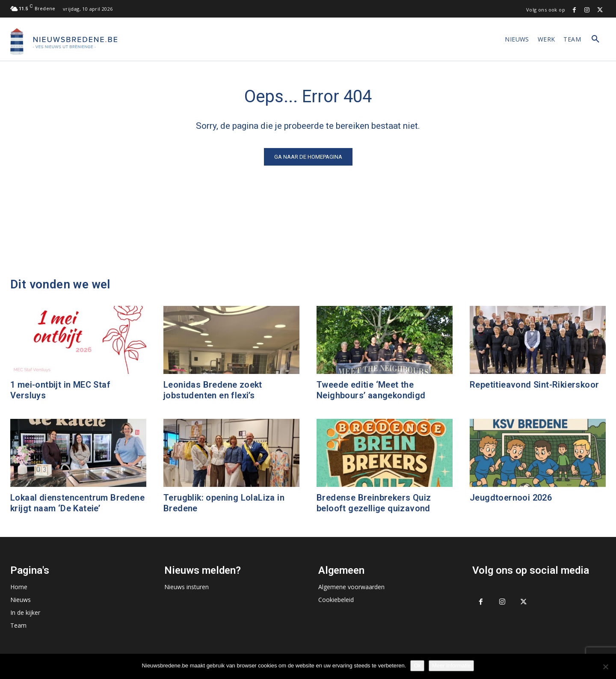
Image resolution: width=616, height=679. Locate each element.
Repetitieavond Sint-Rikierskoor (534, 385)
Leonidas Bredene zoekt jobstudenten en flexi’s (213, 390)
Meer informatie (451, 666)
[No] (605, 667)
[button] (595, 39)
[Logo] (64, 42)
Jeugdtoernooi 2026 (511, 498)
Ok (417, 666)
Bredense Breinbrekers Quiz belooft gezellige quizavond (374, 503)
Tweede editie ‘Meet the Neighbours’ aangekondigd (371, 390)
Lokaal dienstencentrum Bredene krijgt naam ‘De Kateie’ (77, 503)
